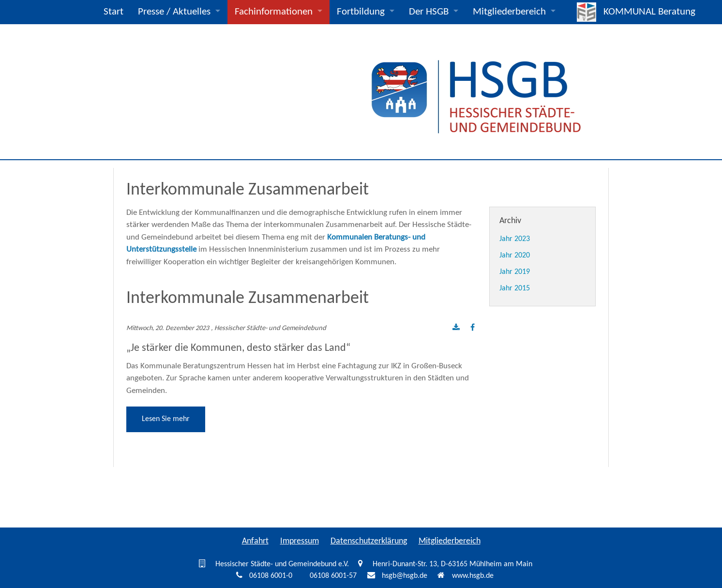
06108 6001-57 (333, 576)
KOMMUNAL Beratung (649, 12)
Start (113, 12)
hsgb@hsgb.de (405, 576)
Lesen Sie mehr (166, 419)
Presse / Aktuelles (174, 12)
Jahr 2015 (515, 288)
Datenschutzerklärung (369, 541)
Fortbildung (361, 12)
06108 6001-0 (271, 576)
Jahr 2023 (515, 239)
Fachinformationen (274, 12)
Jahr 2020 (515, 256)
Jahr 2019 (515, 272)
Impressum (300, 541)
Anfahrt (255, 541)
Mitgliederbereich (509, 12)
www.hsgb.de (473, 576)
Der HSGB (429, 12)
